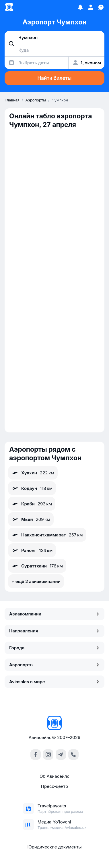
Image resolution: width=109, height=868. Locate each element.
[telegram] (61, 755)
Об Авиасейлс (54, 776)
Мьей (31, 519)
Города (54, 648)
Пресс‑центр (54, 786)
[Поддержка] (101, 7)
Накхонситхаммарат (47, 535)
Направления (54, 631)
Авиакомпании (54, 614)
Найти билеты (55, 78)
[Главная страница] (9, 7)
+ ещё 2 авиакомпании (36, 581)
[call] (73, 755)
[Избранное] (80, 7)
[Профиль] (91, 7)
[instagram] (48, 755)
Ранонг (32, 550)
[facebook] (36, 755)
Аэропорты (54, 665)
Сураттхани (37, 566)
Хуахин (33, 473)
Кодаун (32, 488)
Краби (32, 504)
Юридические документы (54, 847)
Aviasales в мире (54, 682)
